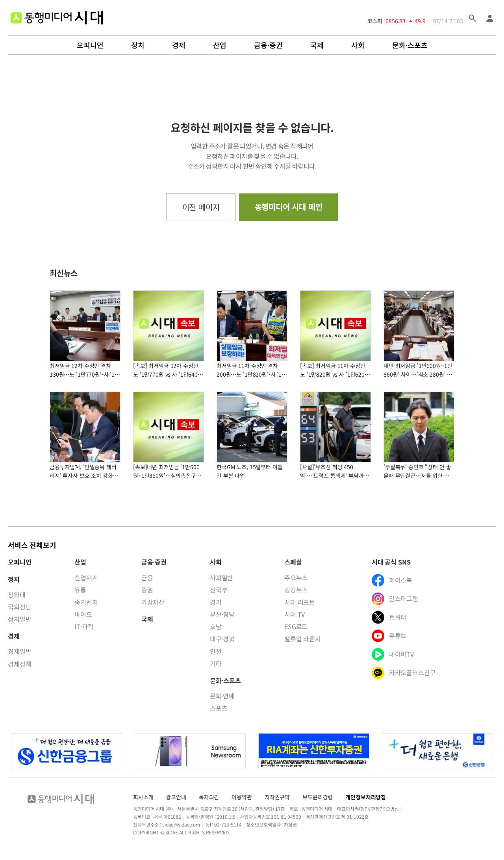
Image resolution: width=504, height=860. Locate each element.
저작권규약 (277, 797)
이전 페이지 (201, 207)
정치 (138, 45)
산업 (220, 45)
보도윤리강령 (318, 797)
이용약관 (242, 797)
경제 (179, 45)
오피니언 (90, 45)
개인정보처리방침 (366, 797)
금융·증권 (268, 45)
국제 (317, 45)
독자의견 (209, 797)
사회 (358, 45)
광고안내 (176, 797)
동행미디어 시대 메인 (289, 207)
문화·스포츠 (410, 45)
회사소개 (143, 797)
